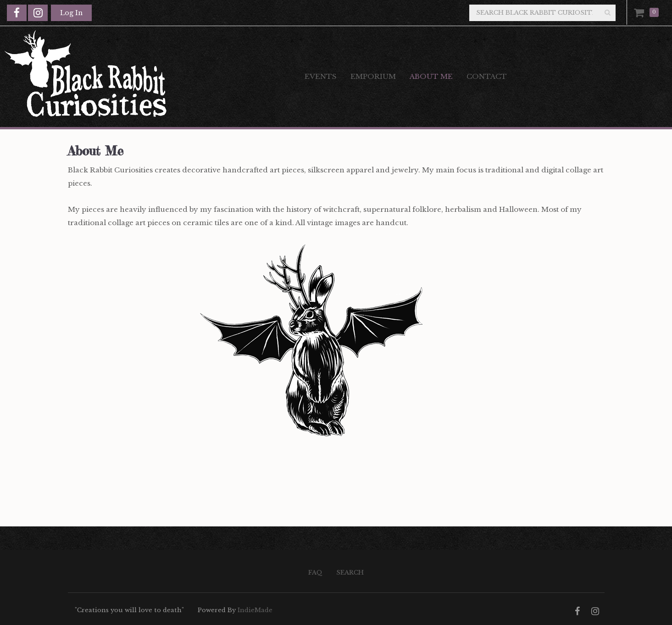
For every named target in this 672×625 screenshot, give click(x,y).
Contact (487, 76)
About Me (431, 76)
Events (321, 76)
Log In (71, 13)
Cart (641, 12)
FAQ (315, 572)
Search (350, 572)
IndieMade (255, 610)
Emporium (373, 76)
